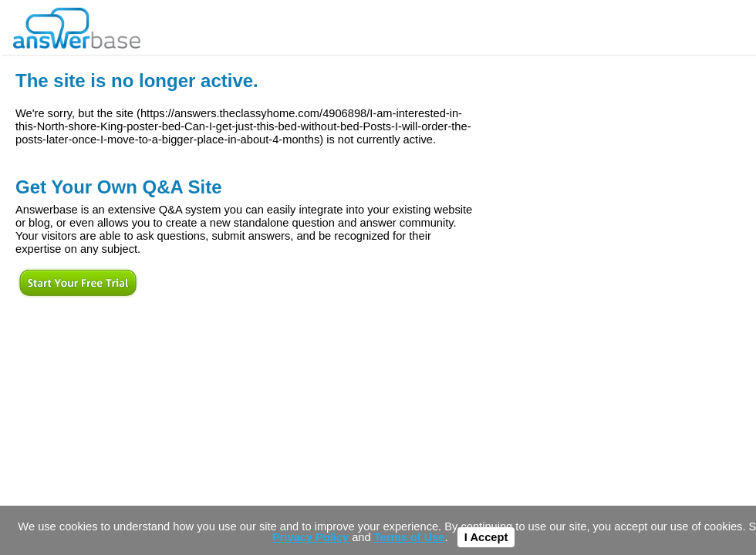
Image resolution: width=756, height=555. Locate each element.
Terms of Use (410, 537)
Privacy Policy (310, 537)
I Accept (486, 537)
